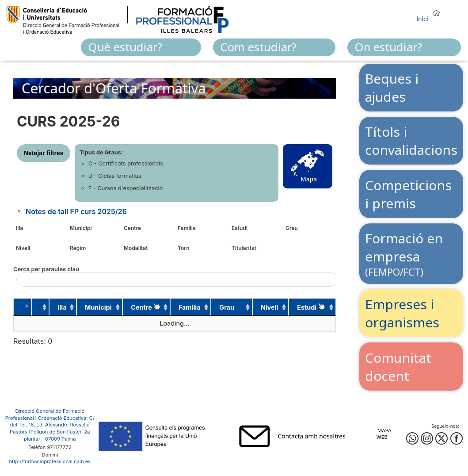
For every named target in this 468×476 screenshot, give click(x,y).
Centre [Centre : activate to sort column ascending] (145, 307)
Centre (132, 228)
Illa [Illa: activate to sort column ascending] (62, 307)
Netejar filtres (44, 153)
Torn (184, 248)
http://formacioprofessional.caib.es (50, 461)
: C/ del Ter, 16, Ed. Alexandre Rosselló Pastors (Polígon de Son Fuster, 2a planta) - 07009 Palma (52, 428)
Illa (20, 228)
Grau (292, 228)
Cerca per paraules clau (175, 276)
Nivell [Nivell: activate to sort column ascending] (270, 307)
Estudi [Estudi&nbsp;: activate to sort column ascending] (311, 307)
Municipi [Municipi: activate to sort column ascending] (98, 307)
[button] (430, 15)
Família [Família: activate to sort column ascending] (190, 307)
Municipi (81, 228)
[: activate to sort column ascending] (40, 307)
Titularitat (244, 248)
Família (187, 228)
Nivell (23, 248)
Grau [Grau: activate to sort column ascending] (227, 307)
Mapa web (384, 434)
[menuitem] (141, 47)
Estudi (240, 228)
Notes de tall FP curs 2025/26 (76, 211)
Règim (78, 248)
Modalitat (136, 248)
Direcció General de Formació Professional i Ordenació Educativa (46, 415)
